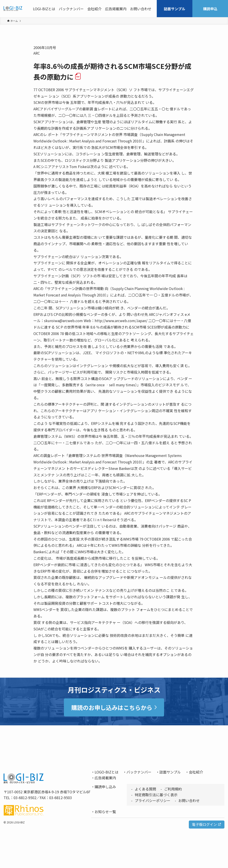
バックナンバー (139, 772)
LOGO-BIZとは (107, 772)
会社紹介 (196, 772)
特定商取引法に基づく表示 (156, 795)
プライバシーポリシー (153, 800)
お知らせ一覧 (105, 812)
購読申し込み (105, 787)
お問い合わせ (189, 800)
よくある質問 (145, 789)
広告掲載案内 (105, 778)
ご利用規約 (173, 789)
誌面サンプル (170, 772)
